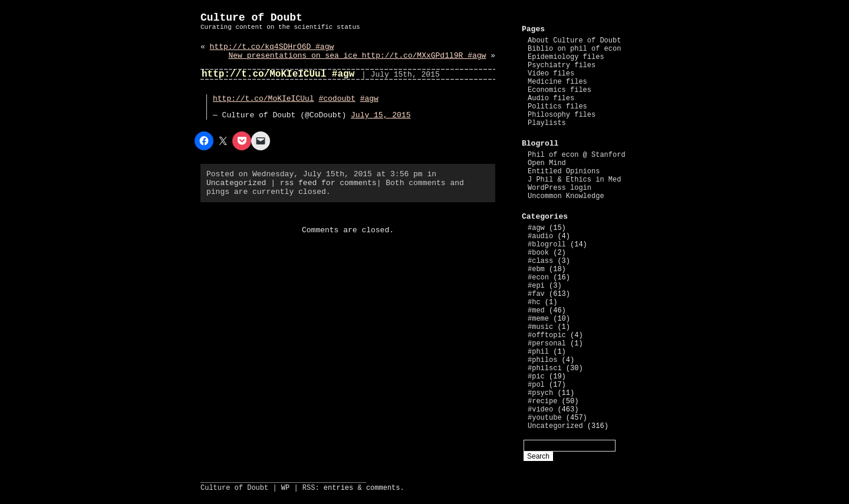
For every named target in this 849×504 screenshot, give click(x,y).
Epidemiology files (566, 57)
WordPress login (560, 188)
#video (540, 410)
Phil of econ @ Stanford (577, 155)
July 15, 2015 (381, 115)
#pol (536, 385)
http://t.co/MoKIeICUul (264, 99)
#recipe (542, 401)
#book (538, 253)
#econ (538, 278)
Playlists (547, 123)
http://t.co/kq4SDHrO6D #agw (272, 47)
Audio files (551, 98)
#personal (547, 344)
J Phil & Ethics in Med (574, 180)
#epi (536, 286)
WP (285, 488)
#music (540, 327)
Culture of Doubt (251, 18)
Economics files (560, 90)
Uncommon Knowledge (566, 196)
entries (338, 488)
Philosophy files (562, 115)
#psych (540, 393)
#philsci (545, 368)
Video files (551, 74)
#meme (538, 319)
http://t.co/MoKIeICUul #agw (278, 74)
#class (540, 261)
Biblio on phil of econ (574, 49)
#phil (538, 352)
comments (383, 488)
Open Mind (547, 163)
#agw (369, 99)
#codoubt (337, 99)
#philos (542, 360)
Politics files (557, 107)
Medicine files (557, 82)
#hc (534, 302)
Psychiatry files (562, 65)
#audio (540, 236)
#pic (536, 377)
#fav (536, 294)
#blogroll (547, 245)
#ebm (536, 269)
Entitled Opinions (564, 172)
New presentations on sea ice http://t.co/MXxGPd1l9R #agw (358, 56)
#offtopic (547, 335)
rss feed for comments (328, 183)
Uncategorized (236, 183)
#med (536, 311)
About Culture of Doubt (574, 41)
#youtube (545, 418)
